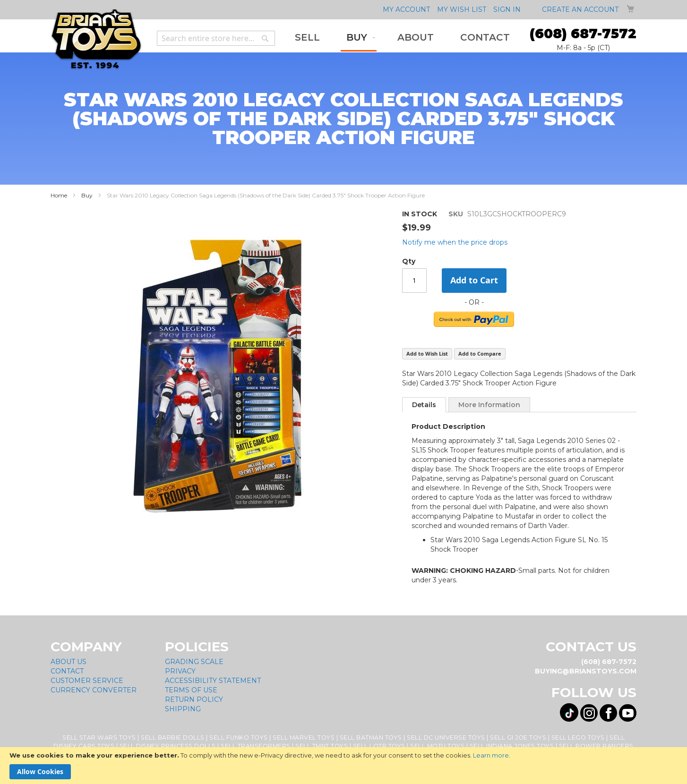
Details (424, 405)
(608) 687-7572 (583, 34)
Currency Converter (94, 690)
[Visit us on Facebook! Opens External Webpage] (608, 713)
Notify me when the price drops (455, 242)
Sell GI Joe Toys (518, 737)
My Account (406, 9)
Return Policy (194, 699)
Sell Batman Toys (371, 737)
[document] (343, 766)
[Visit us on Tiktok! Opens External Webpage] (569, 712)
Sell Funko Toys (239, 737)
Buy (87, 195)
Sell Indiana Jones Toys (512, 746)
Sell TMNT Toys (322, 746)
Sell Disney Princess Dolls (168, 746)
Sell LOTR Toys (379, 746)
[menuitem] (307, 38)
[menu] (402, 38)
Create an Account (580, 9)
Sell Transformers (256, 746)
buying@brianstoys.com (586, 671)
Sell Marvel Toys (304, 737)
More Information (489, 405)
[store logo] (96, 39)
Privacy (180, 671)
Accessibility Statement (213, 681)
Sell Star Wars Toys (99, 737)
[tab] (424, 405)
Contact (67, 671)
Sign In (507, 9)
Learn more (491, 755)
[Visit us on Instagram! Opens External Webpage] (589, 713)
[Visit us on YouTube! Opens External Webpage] (628, 713)
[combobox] (216, 38)
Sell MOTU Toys (437, 746)
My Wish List (462, 9)
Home (59, 195)
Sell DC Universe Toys (446, 737)
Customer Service (87, 681)
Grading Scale (194, 662)
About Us (69, 662)
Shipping (183, 709)
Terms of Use (191, 690)
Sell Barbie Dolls (173, 737)
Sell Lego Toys (578, 737)
